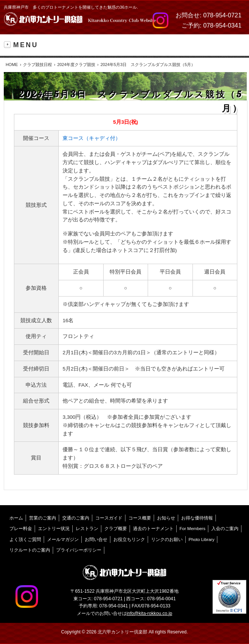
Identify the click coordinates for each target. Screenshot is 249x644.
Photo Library (202, 539)
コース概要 (140, 518)
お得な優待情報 (197, 518)
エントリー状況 (54, 529)
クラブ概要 (116, 529)
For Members (193, 529)
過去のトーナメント (153, 529)
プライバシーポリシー (79, 550)
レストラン (87, 529)
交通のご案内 (76, 518)
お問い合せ (96, 539)
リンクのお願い (167, 539)
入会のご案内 (225, 529)
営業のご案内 (43, 518)
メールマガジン (63, 539)
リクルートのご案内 (30, 550)
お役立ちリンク (129, 539)
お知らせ (166, 518)
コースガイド (109, 518)
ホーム (16, 518)
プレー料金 (21, 529)
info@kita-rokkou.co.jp (149, 613)
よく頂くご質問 (25, 539)
